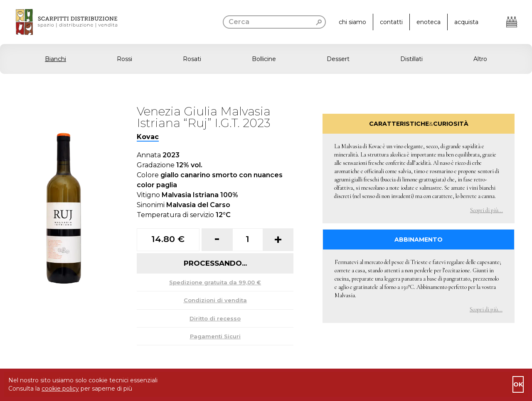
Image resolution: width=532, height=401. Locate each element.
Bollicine (264, 59)
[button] (266, 59)
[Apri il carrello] (512, 22)
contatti (391, 22)
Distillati (411, 59)
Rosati (192, 59)
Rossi (124, 59)
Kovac (148, 137)
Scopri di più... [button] (486, 210)
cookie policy (60, 389)
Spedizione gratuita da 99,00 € (215, 282)
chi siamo (352, 22)
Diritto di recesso (215, 318)
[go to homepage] (59, 22)
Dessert (338, 59)
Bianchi (55, 59)
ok (518, 384)
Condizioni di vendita (215, 300)
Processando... (215, 263)
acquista (466, 22)
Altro (480, 59)
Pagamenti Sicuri (215, 336)
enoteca (429, 22)
